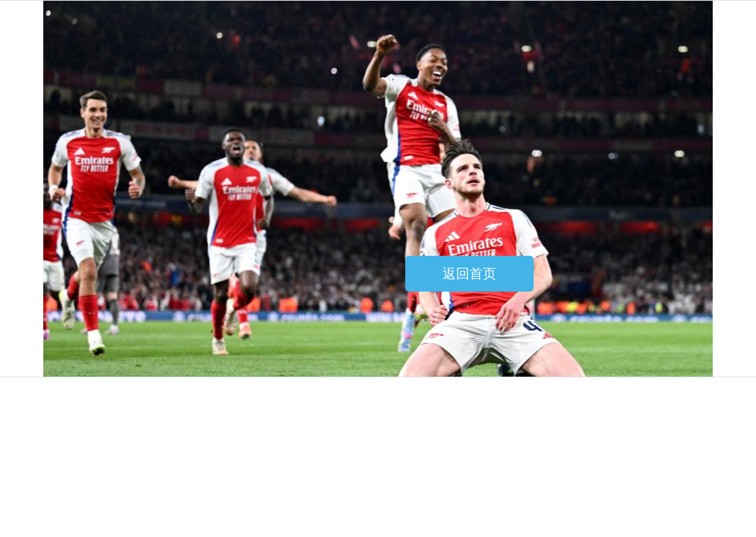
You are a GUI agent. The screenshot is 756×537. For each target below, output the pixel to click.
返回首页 (469, 274)
